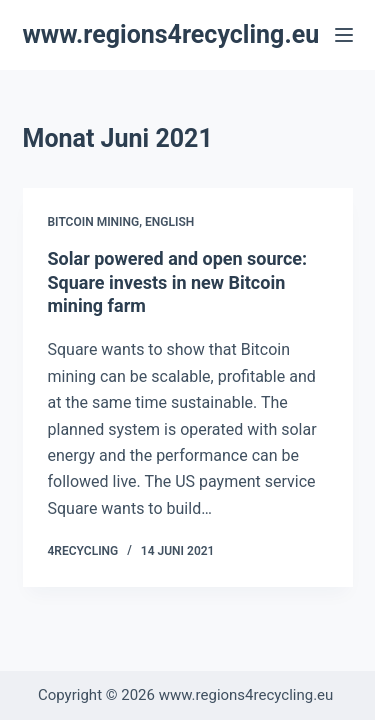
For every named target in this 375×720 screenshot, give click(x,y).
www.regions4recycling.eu (171, 34)
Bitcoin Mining (94, 222)
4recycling (83, 551)
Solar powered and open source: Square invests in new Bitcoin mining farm (178, 282)
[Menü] (344, 35)
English (169, 222)
